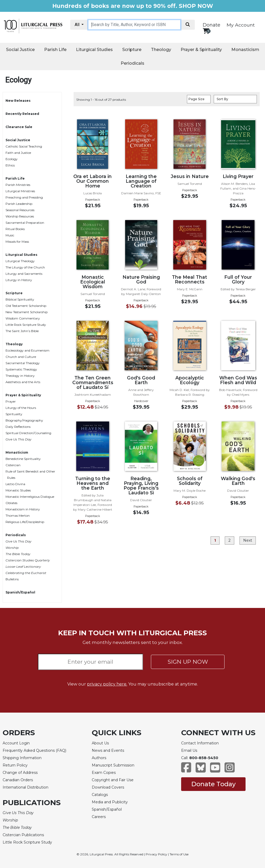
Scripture (132, 50)
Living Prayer (238, 176)
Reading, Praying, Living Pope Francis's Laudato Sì (141, 486)
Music (10, 235)
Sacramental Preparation (25, 223)
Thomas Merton (18, 516)
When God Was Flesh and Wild (238, 380)
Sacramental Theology (23, 363)
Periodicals (132, 63)
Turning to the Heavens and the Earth (93, 483)
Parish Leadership (19, 204)
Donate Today (213, 784)
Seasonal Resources (20, 210)
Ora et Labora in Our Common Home (93, 181)
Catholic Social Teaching (24, 146)
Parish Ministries (18, 185)
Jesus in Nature (190, 176)
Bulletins (12, 579)
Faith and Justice (18, 153)
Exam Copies (104, 773)
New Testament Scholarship (27, 312)
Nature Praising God (141, 279)
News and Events (108, 750)
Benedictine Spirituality (23, 459)
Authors (99, 758)
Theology (161, 50)
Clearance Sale (19, 127)
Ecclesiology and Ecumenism (27, 350)
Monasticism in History (23, 509)
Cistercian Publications (23, 835)
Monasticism (245, 50)
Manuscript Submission (113, 765)
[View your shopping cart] (206, 31)
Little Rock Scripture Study (26, 325)
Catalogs (100, 795)
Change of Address (20, 773)
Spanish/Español (20, 592)
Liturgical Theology (20, 261)
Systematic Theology (21, 369)
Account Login (16, 743)
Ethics (10, 165)
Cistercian (13, 465)
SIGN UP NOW (188, 662)
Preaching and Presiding (24, 197)
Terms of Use (179, 854)
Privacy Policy (156, 854)
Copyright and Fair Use (113, 780)
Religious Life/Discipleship (25, 522)
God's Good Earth (141, 380)
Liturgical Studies (94, 50)
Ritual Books (15, 229)
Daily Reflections (18, 427)
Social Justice (20, 50)
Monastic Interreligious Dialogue (30, 497)
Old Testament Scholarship (26, 306)
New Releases (18, 101)
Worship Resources (20, 216)
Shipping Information (22, 758)
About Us (100, 743)
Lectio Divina (15, 484)
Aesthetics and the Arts (23, 382)
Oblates (11, 503)
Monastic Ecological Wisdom (93, 282)
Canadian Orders (18, 780)
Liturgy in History (19, 280)
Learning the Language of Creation (141, 181)
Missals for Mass (17, 242)
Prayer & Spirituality (201, 50)
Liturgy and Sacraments (24, 274)
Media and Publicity (110, 802)
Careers (99, 817)
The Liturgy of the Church (25, 267)
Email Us (189, 750)
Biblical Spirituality (20, 299)
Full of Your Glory (238, 279)
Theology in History (20, 376)
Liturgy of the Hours (21, 408)
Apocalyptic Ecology (190, 380)
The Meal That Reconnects (190, 279)
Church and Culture (21, 357)
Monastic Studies (18, 490)
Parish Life (55, 50)
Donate (212, 25)
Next (248, 540)
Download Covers (108, 787)
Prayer (11, 401)
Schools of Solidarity (190, 481)
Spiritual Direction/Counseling (28, 433)
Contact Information (200, 743)
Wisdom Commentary (23, 318)
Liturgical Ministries (20, 191)
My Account (241, 25)
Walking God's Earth (238, 481)
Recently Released (22, 114)
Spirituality (14, 414)
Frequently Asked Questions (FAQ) (34, 750)
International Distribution (26, 787)
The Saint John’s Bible (22, 331)
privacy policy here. (107, 684)
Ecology (12, 159)
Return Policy (15, 765)
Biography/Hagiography (24, 420)
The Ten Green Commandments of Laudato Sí (93, 382)
